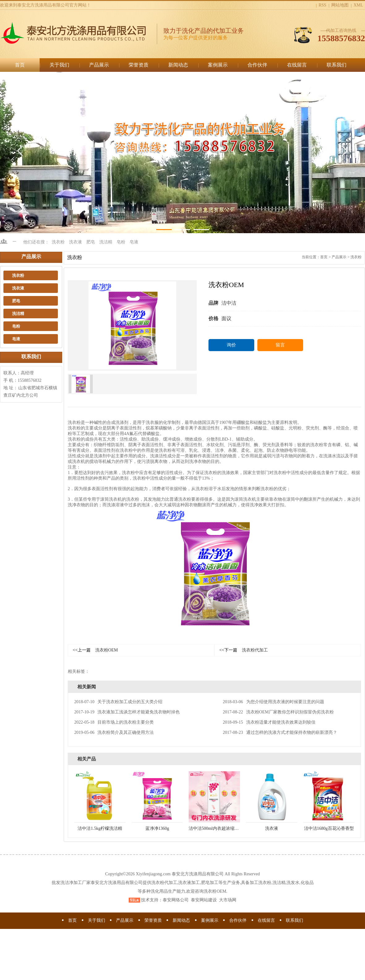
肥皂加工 (210, 883)
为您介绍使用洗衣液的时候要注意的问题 (273, 702)
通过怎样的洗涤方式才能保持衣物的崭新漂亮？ (280, 732)
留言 (280, 345)
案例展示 (218, 65)
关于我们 (59, 65)
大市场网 (228, 900)
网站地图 (340, 5)
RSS (322, 5)
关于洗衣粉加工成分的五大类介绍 (118, 702)
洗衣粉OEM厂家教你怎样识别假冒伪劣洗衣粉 (278, 712)
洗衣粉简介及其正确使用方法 (114, 732)
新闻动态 (178, 65)
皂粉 (121, 242)
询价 (231, 345)
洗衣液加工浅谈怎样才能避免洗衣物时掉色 (127, 712)
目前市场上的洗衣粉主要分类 (114, 722)
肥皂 (91, 242)
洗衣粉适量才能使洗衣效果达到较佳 (269, 722)
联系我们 (337, 65)
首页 (20, 65)
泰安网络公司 (176, 900)
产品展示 (99, 65)
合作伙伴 (257, 65)
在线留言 (297, 65)
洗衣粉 (58, 242)
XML (358, 5)
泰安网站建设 (204, 900)
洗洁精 (106, 242)
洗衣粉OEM (95, 650)
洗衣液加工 (189, 883)
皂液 (134, 242)
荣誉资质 (139, 65)
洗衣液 (75, 242)
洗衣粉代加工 (244, 650)
